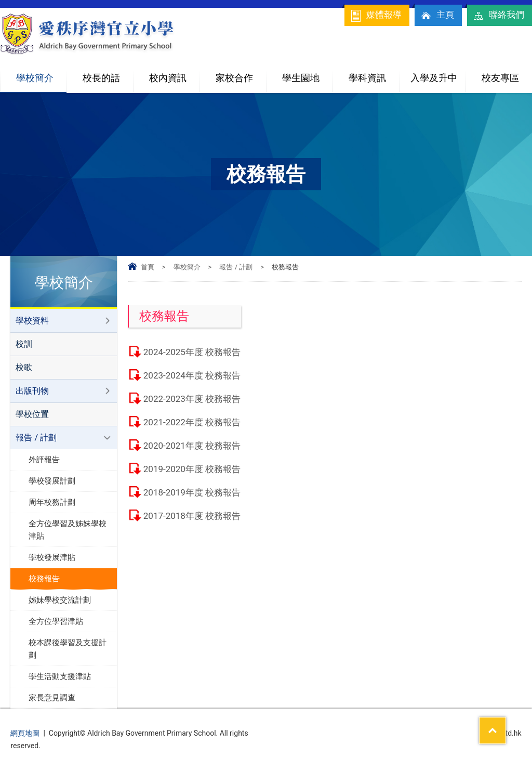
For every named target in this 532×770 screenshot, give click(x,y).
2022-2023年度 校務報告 (192, 399)
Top (506, 724)
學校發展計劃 (52, 481)
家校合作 (241, 74)
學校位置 (32, 414)
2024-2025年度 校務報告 (192, 352)
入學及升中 (438, 74)
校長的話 (101, 78)
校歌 (24, 367)
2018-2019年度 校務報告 (192, 492)
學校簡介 (42, 74)
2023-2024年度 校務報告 (192, 375)
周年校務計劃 (52, 502)
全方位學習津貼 (56, 621)
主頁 (437, 16)
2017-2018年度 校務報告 (192, 516)
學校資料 (32, 321)
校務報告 (44, 579)
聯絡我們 (498, 16)
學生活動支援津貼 (60, 676)
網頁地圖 (25, 733)
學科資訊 (374, 74)
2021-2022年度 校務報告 (192, 422)
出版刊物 (32, 391)
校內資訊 (175, 74)
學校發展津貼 (52, 557)
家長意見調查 (52, 698)
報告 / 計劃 (236, 267)
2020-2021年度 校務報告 (192, 446)
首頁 (148, 267)
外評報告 (44, 460)
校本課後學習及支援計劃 (68, 649)
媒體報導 (376, 16)
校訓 (24, 344)
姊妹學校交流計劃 (60, 600)
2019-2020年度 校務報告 (192, 469)
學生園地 (308, 74)
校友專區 (500, 78)
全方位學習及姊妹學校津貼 (68, 530)
